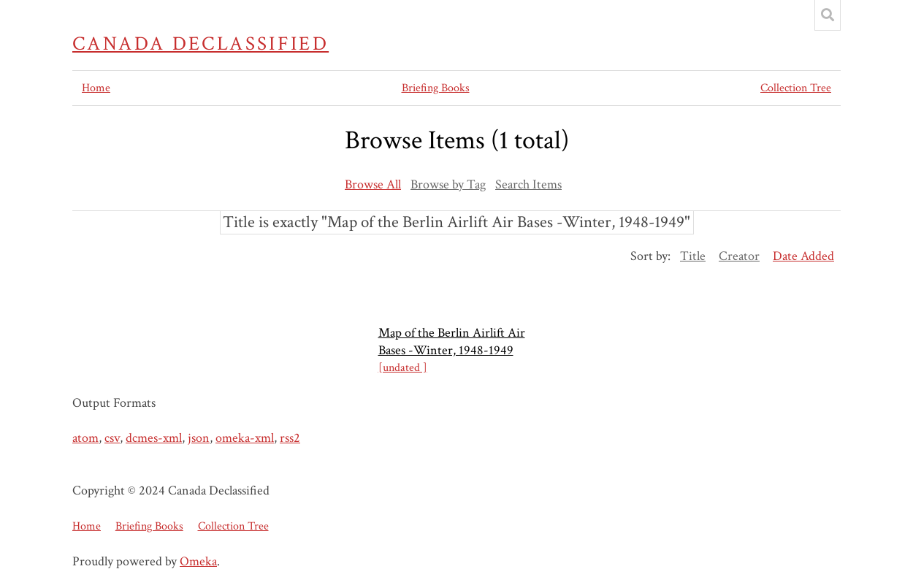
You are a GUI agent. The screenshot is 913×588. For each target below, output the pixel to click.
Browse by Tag (448, 184)
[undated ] (403, 368)
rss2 (290, 438)
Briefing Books (436, 88)
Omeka (198, 561)
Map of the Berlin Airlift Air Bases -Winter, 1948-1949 (452, 341)
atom (85, 438)
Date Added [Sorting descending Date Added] (803, 256)
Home (96, 88)
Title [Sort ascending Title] (693, 256)
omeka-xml (245, 438)
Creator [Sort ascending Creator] (739, 256)
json (199, 438)
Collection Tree (796, 88)
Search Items (528, 184)
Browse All (373, 184)
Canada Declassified (200, 44)
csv (112, 438)
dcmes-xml (154, 438)
